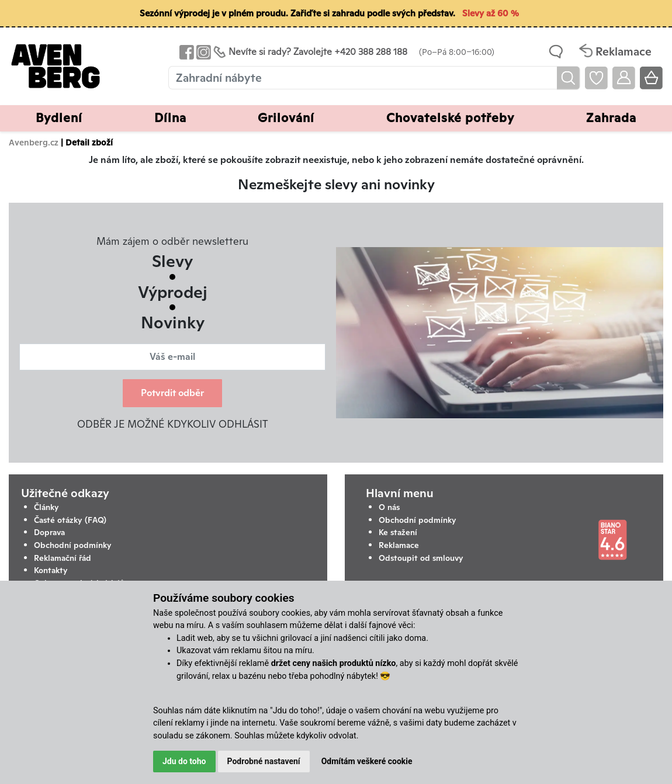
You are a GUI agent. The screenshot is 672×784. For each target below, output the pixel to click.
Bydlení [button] (59, 118)
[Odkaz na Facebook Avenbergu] (186, 52)
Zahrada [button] (611, 118)
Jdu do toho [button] (184, 761)
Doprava (49, 532)
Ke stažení (398, 532)
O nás (389, 507)
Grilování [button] (286, 118)
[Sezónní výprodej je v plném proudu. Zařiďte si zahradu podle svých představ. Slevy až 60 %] (336, 14)
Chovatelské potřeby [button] (450, 118)
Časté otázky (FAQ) (70, 520)
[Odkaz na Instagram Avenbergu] (202, 52)
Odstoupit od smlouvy (421, 558)
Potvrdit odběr (172, 393)
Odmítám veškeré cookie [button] (367, 761)
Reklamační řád (63, 558)
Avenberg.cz (34, 142)
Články (46, 507)
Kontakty (51, 570)
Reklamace (399, 545)
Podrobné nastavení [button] (264, 761)
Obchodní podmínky (73, 545)
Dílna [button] (170, 118)
